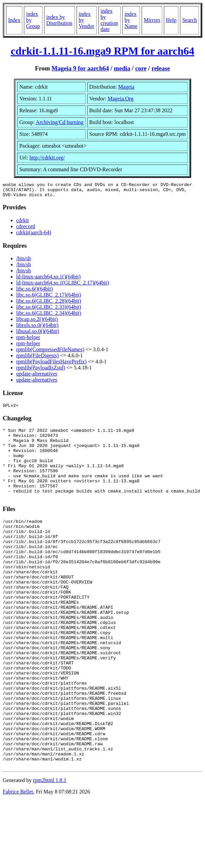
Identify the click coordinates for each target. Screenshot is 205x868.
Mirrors (152, 20)
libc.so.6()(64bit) (34, 292)
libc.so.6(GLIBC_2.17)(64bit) (49, 298)
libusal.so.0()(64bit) (38, 334)
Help (171, 20)
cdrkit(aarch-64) (34, 235)
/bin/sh (24, 261)
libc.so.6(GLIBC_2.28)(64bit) (49, 304)
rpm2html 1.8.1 (50, 848)
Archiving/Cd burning (60, 122)
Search (189, 20)
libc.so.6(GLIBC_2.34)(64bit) (49, 316)
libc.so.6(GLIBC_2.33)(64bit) (49, 310)
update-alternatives (37, 377)
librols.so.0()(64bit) (37, 328)
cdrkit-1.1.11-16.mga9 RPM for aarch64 (103, 51)
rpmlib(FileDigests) (37, 358)
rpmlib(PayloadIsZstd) (41, 371)
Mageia (126, 87)
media (122, 68)
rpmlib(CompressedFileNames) (50, 352)
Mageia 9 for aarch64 (80, 68)
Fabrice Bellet (18, 859)
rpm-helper (28, 340)
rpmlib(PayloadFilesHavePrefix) (51, 365)
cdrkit (22, 223)
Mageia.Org (121, 99)
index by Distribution (59, 20)
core (141, 68)
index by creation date (109, 20)
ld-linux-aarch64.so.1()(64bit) (48, 280)
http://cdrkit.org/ (47, 158)
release (161, 68)
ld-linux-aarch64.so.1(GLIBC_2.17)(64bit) (63, 286)
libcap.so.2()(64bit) (37, 322)
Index (14, 20)
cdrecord (26, 229)
